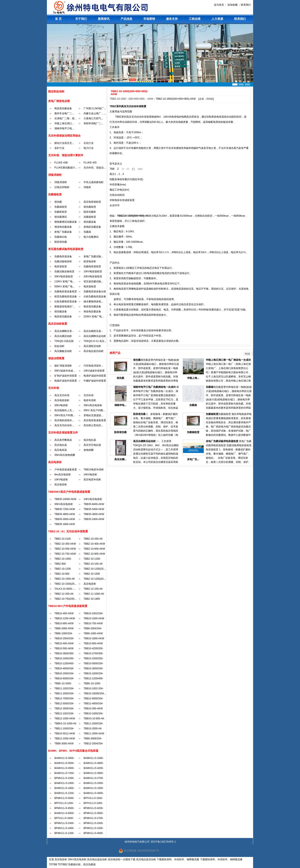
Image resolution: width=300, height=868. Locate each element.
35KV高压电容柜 (93, 405)
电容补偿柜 (90, 400)
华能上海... (193, 378)
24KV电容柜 (90, 475)
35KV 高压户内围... (94, 410)
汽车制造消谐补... (93, 366)
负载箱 (87, 232)
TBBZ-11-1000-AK (94, 594)
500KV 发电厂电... (64, 286)
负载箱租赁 (61, 207)
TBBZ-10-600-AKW (94, 549)
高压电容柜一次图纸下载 (122, 859)
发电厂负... (193, 459)
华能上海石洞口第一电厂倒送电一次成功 (228, 360)
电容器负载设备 (63, 108)
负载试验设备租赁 (64, 271)
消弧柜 (87, 187)
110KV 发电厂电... (64, 281)
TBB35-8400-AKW (94, 504)
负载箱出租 (61, 237)
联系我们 (246, 5)
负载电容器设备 (63, 256)
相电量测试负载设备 (66, 222)
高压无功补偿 (62, 395)
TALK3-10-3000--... (65, 589)
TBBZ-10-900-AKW (94, 554)
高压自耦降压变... (64, 331)
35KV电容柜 (61, 405)
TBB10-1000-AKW (94, 618)
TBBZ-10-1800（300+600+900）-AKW (131, 99)
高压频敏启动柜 (63, 351)
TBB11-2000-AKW (94, 734)
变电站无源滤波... (93, 415)
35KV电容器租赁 (64, 276)
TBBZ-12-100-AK (93, 589)
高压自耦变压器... (93, 331)
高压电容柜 (61, 485)
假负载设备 (90, 222)
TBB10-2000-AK (93, 729)
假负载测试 (61, 217)
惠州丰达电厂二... (64, 113)
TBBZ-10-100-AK (93, 564)
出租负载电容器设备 (95, 296)
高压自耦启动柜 (63, 336)
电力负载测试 (91, 237)
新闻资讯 (104, 19)
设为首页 (219, 5)
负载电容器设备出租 (95, 291)
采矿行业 (59, 148)
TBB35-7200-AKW (65, 509)
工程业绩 (195, 19)
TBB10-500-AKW (64, 648)
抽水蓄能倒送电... (93, 301)
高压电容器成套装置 (95, 420)
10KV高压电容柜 (93, 499)
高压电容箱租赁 (92, 202)
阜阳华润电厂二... (93, 123)
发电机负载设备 (92, 227)
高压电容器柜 (62, 400)
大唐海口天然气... (93, 118)
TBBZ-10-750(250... (65, 599)
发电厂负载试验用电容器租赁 (222, 441)
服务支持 (172, 19)
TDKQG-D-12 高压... (95, 341)
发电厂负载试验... (93, 256)
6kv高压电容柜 (63, 475)
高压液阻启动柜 (92, 346)
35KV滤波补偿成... (65, 371)
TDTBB (53, 864)
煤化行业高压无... (64, 143)
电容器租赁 (61, 266)
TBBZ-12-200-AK (64, 594)
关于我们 (81, 19)
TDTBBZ (63, 864)
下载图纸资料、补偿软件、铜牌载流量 (178, 859)
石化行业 (89, 143)
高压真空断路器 (63, 440)
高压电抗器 (61, 445)
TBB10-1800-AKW (94, 638)
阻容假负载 (61, 242)
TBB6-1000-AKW (93, 633)
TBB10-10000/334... (95, 693)
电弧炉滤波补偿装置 (66, 381)
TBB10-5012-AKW (65, 734)
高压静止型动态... (93, 425)
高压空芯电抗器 (92, 445)
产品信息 (126, 19)
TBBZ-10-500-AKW (65, 549)
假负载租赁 (90, 207)
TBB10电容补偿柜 (94, 470)
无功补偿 (89, 395)
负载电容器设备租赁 (66, 291)
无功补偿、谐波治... (95, 168)
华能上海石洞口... (64, 123)
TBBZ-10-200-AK (93, 539)
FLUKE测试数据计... (66, 168)
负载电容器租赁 (92, 266)
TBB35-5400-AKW (94, 509)
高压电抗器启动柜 (94, 351)
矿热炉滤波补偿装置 (66, 376)
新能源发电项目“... (65, 307)
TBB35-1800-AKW (65, 524)
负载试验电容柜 (63, 261)
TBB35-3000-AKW (65, 519)
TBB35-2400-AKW (94, 519)
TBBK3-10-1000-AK (65, 724)
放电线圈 (89, 450)
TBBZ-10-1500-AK (65, 579)
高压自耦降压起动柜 (95, 336)
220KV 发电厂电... (94, 317)
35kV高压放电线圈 (65, 455)
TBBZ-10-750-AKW (65, 554)
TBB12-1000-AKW (65, 719)
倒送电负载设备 (63, 227)
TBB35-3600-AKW (94, 514)
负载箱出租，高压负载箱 (82, 864)
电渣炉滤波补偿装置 (95, 376)
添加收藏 (232, 5)
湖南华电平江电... (64, 128)
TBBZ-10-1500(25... (65, 584)
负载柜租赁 (61, 212)
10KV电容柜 (61, 480)
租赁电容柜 (90, 261)
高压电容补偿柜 (92, 480)
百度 (51, 859)
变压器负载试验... (93, 281)
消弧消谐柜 (61, 182)
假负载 (58, 202)
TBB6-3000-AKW (64, 744)
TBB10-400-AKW (64, 643)
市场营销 (149, 19)
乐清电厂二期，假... (65, 118)
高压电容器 (61, 450)
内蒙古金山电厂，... (95, 113)
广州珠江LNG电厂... (95, 108)
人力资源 (217, 19)
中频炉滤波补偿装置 (95, 381)
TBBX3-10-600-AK (94, 719)
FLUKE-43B (61, 163)
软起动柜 (59, 346)
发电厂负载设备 (63, 232)
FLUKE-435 (90, 163)
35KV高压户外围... (65, 415)
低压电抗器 (90, 440)
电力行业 (89, 148)
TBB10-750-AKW (93, 623)
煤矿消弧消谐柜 (63, 366)
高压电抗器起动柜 (97, 859)
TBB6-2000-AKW (64, 628)
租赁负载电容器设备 (66, 296)
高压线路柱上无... (64, 410)
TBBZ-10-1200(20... (95, 579)
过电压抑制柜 (62, 187)
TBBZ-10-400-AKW (94, 544)
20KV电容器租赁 (93, 276)
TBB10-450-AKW (64, 613)
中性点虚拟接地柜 (94, 182)
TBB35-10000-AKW (65, 499)
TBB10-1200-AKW (65, 618)
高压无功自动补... (64, 425)
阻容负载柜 (90, 212)
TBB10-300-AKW (93, 708)
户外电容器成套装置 (66, 470)
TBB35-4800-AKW (65, 514)
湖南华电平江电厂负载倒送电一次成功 (154, 387)
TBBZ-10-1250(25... (95, 569)
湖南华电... (120, 405)
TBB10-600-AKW (93, 643)
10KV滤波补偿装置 (94, 371)
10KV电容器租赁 (93, 271)
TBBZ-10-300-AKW (65, 544)
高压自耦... (120, 459)
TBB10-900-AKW (64, 623)
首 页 (58, 19)
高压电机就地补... (64, 420)
